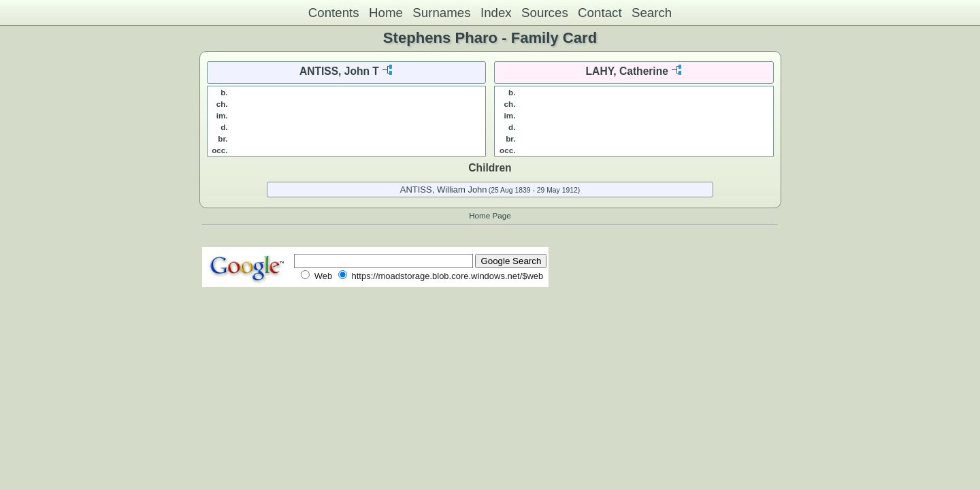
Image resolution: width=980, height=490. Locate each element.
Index (496, 13)
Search (652, 13)
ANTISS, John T (339, 71)
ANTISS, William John (444, 190)
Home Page (490, 215)
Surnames (441, 13)
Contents (334, 13)
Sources (545, 13)
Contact (600, 13)
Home (386, 13)
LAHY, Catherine (627, 71)
